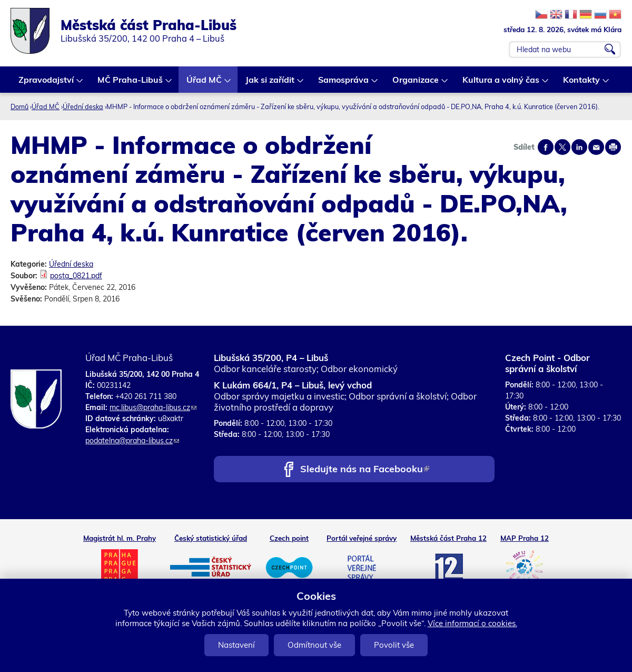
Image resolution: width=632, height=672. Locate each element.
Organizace (416, 84)
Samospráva (344, 84)
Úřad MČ (205, 84)
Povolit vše (394, 645)
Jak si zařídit (270, 84)
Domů (19, 106)
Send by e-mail (596, 147)
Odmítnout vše (314, 645)
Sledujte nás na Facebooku (365, 470)
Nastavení (236, 645)
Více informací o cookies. (472, 623)
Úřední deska (83, 106)
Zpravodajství (47, 84)
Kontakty (582, 84)
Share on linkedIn (579, 147)
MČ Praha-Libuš (131, 84)
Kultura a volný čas (501, 84)
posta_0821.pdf (76, 276)
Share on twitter (562, 147)
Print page (613, 147)
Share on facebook (546, 147)
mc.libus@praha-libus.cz (153, 407)
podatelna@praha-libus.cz (132, 441)
